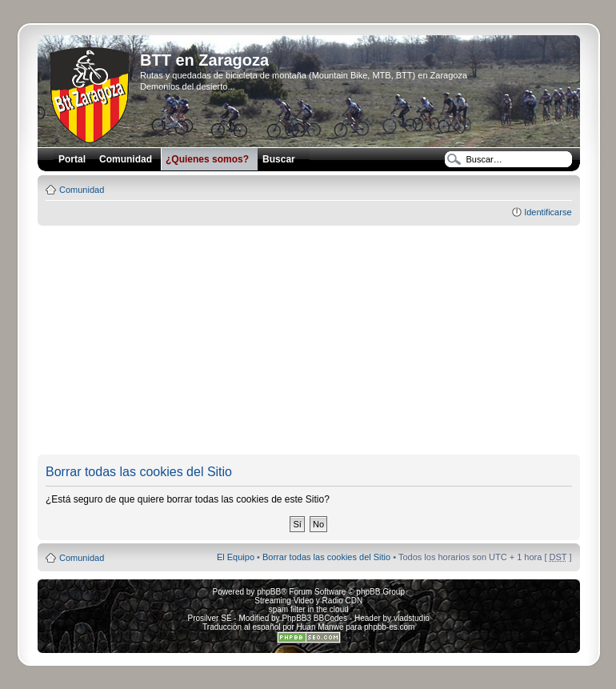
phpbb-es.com (389, 627)
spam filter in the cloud (309, 609)
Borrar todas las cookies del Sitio (326, 557)
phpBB (269, 592)
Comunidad (82, 190)
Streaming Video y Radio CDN (308, 601)
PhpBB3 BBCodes (314, 618)
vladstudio (412, 618)
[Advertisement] (326, 341)
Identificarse (548, 212)
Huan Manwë (320, 627)
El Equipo (236, 557)
